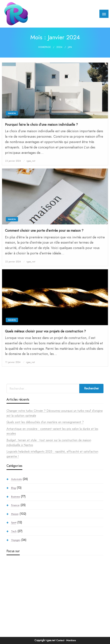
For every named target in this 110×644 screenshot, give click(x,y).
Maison (12, 113)
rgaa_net (31, 161)
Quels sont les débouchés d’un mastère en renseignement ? (45, 422)
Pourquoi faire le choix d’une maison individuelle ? (41, 125)
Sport (14, 522)
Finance (15, 505)
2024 (59, 47)
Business (16, 497)
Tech (14, 531)
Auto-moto (16, 479)
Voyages (16, 540)
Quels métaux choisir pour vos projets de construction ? (45, 331)
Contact (60, 640)
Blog (13, 488)
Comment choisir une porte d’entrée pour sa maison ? (44, 231)
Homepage (45, 47)
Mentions (71, 640)
